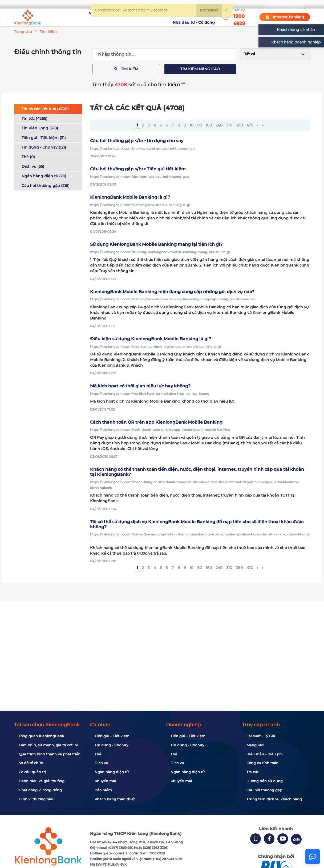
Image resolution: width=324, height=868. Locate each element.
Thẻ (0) (28, 157)
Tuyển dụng (116, 17)
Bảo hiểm (103, 790)
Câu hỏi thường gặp (264, 790)
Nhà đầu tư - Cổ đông (195, 17)
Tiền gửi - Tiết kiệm (112, 736)
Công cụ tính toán (262, 763)
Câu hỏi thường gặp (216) (46, 186)
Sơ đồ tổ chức (31, 763)
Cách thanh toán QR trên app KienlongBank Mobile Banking (156, 422)
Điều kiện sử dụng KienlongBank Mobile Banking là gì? (151, 339)
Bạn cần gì (64, 4)
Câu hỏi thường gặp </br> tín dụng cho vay (137, 141)
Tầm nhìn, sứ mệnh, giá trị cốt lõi (48, 745)
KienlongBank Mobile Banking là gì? (130, 197)
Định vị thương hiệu (37, 799)
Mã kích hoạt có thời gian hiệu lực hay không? (140, 386)
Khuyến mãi (142, 17)
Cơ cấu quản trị (32, 772)
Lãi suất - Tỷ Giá (261, 736)
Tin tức (164, 17)
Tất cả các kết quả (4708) (45, 109)
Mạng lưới (255, 745)
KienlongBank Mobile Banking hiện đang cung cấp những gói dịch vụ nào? (172, 292)
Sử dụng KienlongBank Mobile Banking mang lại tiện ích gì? (156, 244)
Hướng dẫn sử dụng (265, 781)
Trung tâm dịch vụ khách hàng (274, 799)
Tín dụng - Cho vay (111, 745)
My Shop (246, 4)
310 (229, 125)
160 (209, 125)
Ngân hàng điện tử (112, 772)
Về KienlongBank (84, 17)
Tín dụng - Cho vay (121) (44, 147)
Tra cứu (253, 772)
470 (250, 125)
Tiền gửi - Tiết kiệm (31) (44, 138)
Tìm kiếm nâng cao (200, 69)
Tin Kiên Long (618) (40, 128)
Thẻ (98, 754)
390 (239, 125)
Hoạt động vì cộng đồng (40, 790)
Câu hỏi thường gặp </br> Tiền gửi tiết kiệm (138, 169)
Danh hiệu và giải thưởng (42, 781)
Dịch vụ (101, 763)
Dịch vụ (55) (33, 166)
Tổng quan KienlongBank (41, 736)
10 (192, 125)
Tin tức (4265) (35, 118)
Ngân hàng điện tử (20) (44, 176)
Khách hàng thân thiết (115, 799)
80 (200, 125)
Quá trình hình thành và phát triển (50, 754)
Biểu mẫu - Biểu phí (265, 754)
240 (219, 125)
